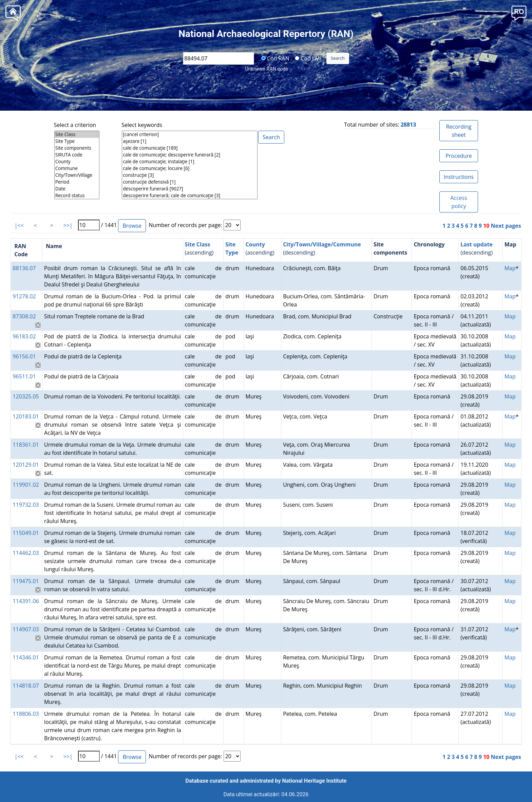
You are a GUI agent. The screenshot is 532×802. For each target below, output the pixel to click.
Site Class (77, 134)
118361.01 (26, 445)
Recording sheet (459, 131)
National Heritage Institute (315, 781)
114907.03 (26, 629)
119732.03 (26, 505)
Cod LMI (308, 58)
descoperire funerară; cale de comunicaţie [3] (190, 195)
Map (510, 268)
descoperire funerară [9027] (190, 189)
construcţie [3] (190, 175)
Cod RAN (275, 58)
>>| (68, 225)
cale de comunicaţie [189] (190, 148)
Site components (77, 148)
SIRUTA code (77, 155)
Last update (477, 244)
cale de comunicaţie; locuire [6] (190, 168)
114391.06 (26, 601)
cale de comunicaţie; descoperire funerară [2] (190, 155)
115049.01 (26, 533)
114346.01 (26, 657)
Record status (77, 195)
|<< (19, 225)
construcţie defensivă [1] (190, 182)
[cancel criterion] (190, 134)
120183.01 (26, 416)
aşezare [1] (190, 141)
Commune (77, 168)
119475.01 (26, 581)
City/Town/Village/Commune (322, 244)
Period (77, 182)
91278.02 (24, 296)
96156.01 (24, 356)
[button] (519, 12)
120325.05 (26, 396)
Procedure (459, 156)
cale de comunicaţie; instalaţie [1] (190, 162)
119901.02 (26, 485)
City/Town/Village (77, 175)
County (77, 162)
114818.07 (26, 686)
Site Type (77, 141)
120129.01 (26, 465)
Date (77, 189)
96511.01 (24, 376)
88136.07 (24, 268)
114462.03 (26, 553)
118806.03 (26, 714)
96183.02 (24, 336)
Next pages (506, 226)
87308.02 (24, 316)
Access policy (459, 202)
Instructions (459, 177)
